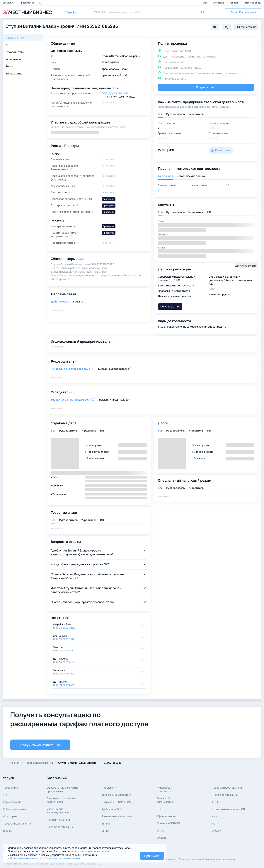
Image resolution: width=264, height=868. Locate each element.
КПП (160, 809)
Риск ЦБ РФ (109, 788)
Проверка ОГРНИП (168, 823)
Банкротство (14, 73)
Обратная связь (253, 3)
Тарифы (7, 831)
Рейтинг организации (60, 827)
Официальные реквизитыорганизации (62, 789)
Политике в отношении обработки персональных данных (45, 858)
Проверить (109, 199)
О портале (219, 3)
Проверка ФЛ (27, 3)
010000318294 (67, 674)
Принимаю (152, 856)
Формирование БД (14, 802)
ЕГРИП (106, 823)
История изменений (59, 820)
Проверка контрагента (17, 823)
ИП (7, 45)
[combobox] (149, 12)
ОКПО (160, 830)
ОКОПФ (216, 831)
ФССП (215, 802)
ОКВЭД (161, 838)
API (41, 3)
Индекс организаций (225, 795)
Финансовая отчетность (164, 789)
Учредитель (13, 59)
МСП (215, 823)
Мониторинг (10, 816)
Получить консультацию (40, 745)
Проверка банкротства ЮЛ (228, 809)
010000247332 (67, 628)
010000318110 (66, 662)
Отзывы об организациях (166, 800)
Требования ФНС (112, 809)
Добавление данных (15, 809)
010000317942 (67, 639)
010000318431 (66, 685)
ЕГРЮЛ (106, 831)
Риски (10, 66)
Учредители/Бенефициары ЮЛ (58, 811)
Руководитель (15, 52)
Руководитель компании (117, 816)
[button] (243, 12)
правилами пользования (94, 851)
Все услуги (9, 3)
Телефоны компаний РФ (116, 795)
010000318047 (67, 651)
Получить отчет (206, 87)
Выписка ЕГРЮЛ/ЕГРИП (116, 802)
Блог (205, 3)
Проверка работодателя (227, 788)
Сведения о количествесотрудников (61, 800)
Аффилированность (169, 816)
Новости (234, 3)
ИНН (214, 816)
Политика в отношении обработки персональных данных (207, 859)
